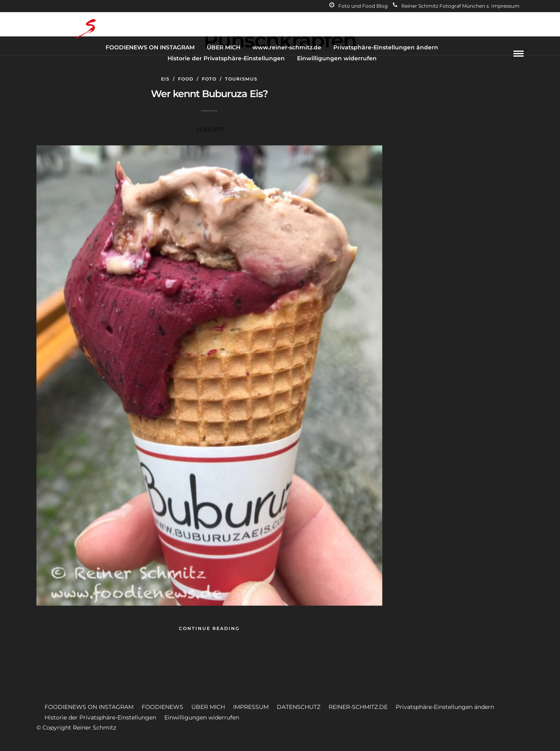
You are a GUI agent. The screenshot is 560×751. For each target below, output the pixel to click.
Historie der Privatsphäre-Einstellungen (226, 58)
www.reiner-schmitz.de (287, 47)
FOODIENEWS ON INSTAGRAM (150, 47)
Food (186, 79)
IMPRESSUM (251, 707)
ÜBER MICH (224, 47)
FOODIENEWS (162, 707)
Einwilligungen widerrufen (337, 58)
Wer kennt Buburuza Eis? (209, 94)
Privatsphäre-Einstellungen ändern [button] (445, 707)
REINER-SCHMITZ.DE (358, 707)
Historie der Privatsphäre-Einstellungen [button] (100, 717)
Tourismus (241, 79)
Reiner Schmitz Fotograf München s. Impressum (456, 6)
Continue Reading (209, 628)
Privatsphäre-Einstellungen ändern (386, 47)
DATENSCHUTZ (299, 707)
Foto (209, 79)
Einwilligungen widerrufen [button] (202, 717)
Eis (165, 79)
